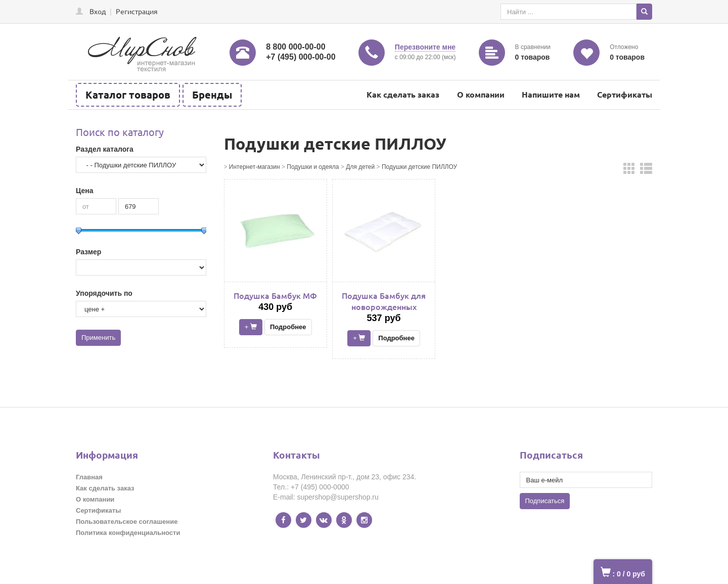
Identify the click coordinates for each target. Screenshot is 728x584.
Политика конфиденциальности (128, 533)
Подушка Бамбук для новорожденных (384, 301)
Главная (89, 477)
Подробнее (288, 327)
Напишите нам (551, 94)
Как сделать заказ (403, 94)
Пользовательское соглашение (127, 522)
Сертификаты (625, 94)
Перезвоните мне (425, 47)
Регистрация (137, 11)
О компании (481, 94)
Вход (98, 11)
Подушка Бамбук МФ (275, 295)
